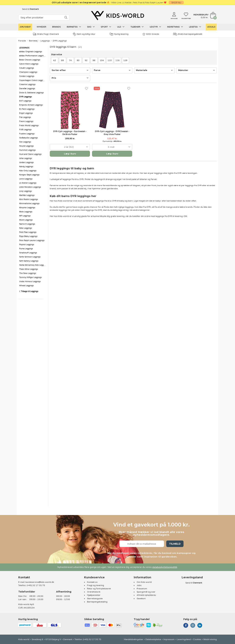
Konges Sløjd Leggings (29, 175)
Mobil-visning (210, 639)
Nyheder (41, 27)
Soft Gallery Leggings (29, 261)
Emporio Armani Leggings (31, 105)
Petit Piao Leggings (28, 232)
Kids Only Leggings (28, 171)
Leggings (45, 41)
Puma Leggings (26, 249)
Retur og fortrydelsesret (99, 589)
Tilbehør (137, 27)
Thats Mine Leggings (29, 269)
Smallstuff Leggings (28, 253)
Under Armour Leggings (30, 281)
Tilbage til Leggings (29, 291)
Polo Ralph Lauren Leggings (32, 240)
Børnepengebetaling (97, 602)
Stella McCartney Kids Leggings (33, 265)
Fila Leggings (25, 117)
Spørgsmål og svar (146, 592)
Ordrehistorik (94, 592)
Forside (22, 41)
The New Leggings (28, 273)
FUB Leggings (25, 130)
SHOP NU (176, 2)
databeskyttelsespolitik (165, 567)
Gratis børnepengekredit (188, 34)
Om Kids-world (144, 582)
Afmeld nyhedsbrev (146, 595)
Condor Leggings (27, 76)
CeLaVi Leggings (27, 68)
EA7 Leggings (25, 101)
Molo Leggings (26, 212)
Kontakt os (92, 582)
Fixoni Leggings (26, 121)
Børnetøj (74, 27)
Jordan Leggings (26, 162)
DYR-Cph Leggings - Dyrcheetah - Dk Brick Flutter (70, 133)
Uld (121, 27)
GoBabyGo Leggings (28, 138)
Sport (106, 27)
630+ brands (151, 34)
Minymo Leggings (27, 208)
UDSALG (211, 27)
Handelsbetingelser (134, 639)
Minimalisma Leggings (29, 203)
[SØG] (66, 18)
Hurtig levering (119, 34)
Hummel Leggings (27, 150)
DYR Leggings (60, 41)
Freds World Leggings (29, 125)
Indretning (175, 27)
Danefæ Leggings (27, 89)
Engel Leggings (26, 113)
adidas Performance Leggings (32, 56)
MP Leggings (25, 216)
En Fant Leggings (27, 109)
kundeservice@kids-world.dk (40, 582)
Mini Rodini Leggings (29, 199)
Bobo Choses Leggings (30, 60)
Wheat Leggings (26, 286)
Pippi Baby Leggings (28, 236)
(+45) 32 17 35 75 (36, 585)
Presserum (142, 589)
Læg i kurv (70, 154)
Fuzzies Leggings (27, 134)
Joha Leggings (26, 158)
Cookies (197, 639)
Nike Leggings (26, 228)
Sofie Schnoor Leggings (30, 257)
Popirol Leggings (27, 245)
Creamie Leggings (27, 84)
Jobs (139, 585)
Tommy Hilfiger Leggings (30, 277)
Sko (91, 27)
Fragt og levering (96, 585)
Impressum (169, 639)
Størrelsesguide (95, 599)
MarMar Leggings (27, 195)
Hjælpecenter (94, 595)
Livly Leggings (25, 191)
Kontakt (24, 577)
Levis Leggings (26, 179)
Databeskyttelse (153, 639)
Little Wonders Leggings (30, 187)
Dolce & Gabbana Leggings (31, 93)
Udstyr (155, 27)
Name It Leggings (27, 224)
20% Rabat (25, 27)
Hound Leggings (26, 146)
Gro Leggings (25, 142)
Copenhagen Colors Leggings (33, 80)
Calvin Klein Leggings (29, 64)
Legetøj (195, 27)
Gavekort (141, 599)
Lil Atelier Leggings (28, 183)
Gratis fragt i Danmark (46, 34)
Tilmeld (175, 544)
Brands (56, 27)
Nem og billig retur (84, 34)
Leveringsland (184, 639)
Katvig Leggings (26, 167)
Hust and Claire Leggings (30, 154)
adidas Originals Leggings (31, 52)
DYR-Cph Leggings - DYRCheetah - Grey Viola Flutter (112, 133)
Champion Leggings (28, 72)
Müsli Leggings (26, 220)
